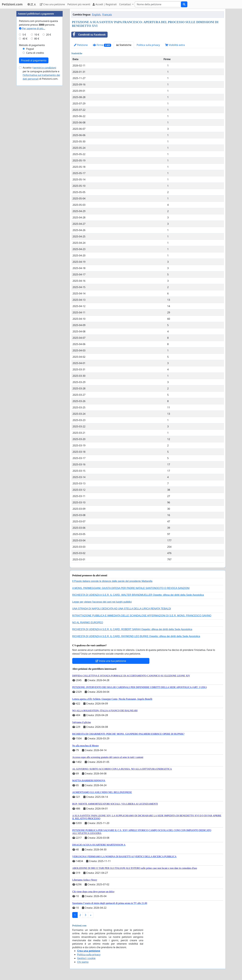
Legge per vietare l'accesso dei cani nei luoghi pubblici (102, 602)
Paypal (30, 141)
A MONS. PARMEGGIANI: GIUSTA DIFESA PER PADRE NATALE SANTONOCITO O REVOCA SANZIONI (131, 588)
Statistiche (124, 45)
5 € (24, 127)
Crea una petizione (52, 4)
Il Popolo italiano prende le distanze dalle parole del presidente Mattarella (112, 581)
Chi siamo (83, 962)
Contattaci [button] (125, 4)
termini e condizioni (45, 160)
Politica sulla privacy (148, 45)
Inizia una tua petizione (111, 661)
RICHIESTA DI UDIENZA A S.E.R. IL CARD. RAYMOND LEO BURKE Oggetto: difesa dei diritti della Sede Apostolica (136, 636)
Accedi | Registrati (105, 4)
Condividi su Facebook (89, 35)
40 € (25, 131)
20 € (49, 127)
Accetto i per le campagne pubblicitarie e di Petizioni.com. (41, 166)
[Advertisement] (40, 55)
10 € (37, 127)
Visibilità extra (175, 45)
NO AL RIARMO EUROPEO (88, 623)
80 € (37, 131)
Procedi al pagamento (34, 153)
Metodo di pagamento (32, 138)
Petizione (81, 45)
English (96, 15)
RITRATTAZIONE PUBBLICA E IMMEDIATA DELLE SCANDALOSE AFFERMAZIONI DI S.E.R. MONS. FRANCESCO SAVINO (142, 616)
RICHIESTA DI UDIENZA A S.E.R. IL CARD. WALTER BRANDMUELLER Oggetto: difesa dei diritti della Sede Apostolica (138, 595)
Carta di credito (35, 145)
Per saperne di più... (32, 121)
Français (107, 15)
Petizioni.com (12, 4)
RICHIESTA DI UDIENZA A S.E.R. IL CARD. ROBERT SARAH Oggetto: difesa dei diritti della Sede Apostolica (132, 629)
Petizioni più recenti (79, 4)
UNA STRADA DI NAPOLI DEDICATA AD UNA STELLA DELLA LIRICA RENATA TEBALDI (122, 609)
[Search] (158, 4)
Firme (102, 45)
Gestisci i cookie (86, 958)
